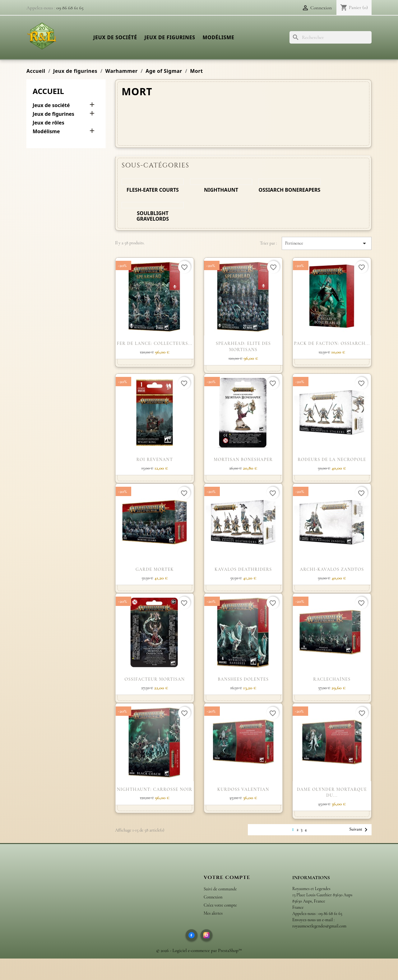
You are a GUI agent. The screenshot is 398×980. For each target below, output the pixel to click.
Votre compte (227, 878)
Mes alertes (213, 913)
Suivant (359, 830)
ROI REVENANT (155, 460)
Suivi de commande (220, 889)
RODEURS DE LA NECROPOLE (332, 460)
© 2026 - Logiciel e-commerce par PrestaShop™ (199, 950)
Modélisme (218, 37)
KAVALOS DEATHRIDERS (243, 569)
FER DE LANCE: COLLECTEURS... (155, 343)
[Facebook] (192, 935)
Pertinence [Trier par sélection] (327, 243)
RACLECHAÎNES (332, 679)
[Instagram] (206, 935)
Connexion (213, 897)
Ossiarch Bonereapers (290, 190)
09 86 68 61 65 (70, 8)
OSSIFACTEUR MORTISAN (155, 679)
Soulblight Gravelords (153, 216)
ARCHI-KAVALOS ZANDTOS (332, 569)
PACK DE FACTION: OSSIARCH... (332, 343)
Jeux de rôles (49, 123)
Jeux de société (115, 37)
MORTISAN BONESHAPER (243, 460)
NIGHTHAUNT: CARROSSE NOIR (155, 789)
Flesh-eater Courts (153, 190)
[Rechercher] (331, 37)
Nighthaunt (221, 190)
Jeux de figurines (170, 37)
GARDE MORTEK (155, 569)
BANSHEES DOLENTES (243, 679)
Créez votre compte (220, 905)
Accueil (48, 91)
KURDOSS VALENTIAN (243, 789)
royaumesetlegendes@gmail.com (319, 926)
